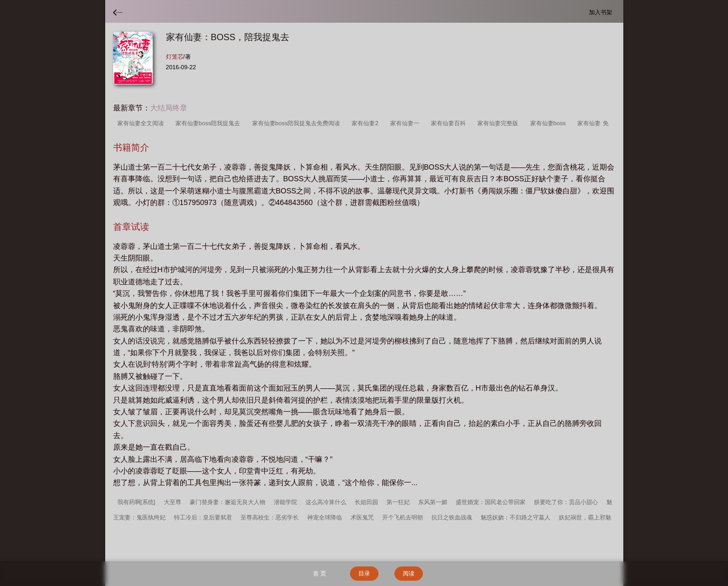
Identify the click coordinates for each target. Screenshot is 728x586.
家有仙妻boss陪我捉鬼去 (210, 123)
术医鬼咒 (362, 517)
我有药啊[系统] (136, 502)
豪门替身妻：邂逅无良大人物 (228, 502)
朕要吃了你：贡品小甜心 (566, 502)
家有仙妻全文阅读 (142, 123)
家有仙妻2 (366, 123)
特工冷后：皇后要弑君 (203, 517)
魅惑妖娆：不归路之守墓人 (515, 517)
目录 (364, 573)
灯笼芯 (175, 57)
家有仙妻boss (550, 123)
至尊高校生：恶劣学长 (270, 517)
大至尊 (173, 502)
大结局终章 (169, 108)
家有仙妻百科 (450, 123)
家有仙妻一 (406, 123)
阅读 (409, 573)
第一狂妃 (398, 502)
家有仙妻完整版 (499, 123)
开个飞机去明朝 (403, 517)
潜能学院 (285, 502)
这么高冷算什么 (326, 502)
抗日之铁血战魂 (452, 517)
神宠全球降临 (325, 517)
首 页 (320, 573)
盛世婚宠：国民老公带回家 (491, 502)
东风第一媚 (433, 502)
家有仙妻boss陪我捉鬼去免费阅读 (298, 123)
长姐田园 (366, 502)
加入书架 (602, 12)
